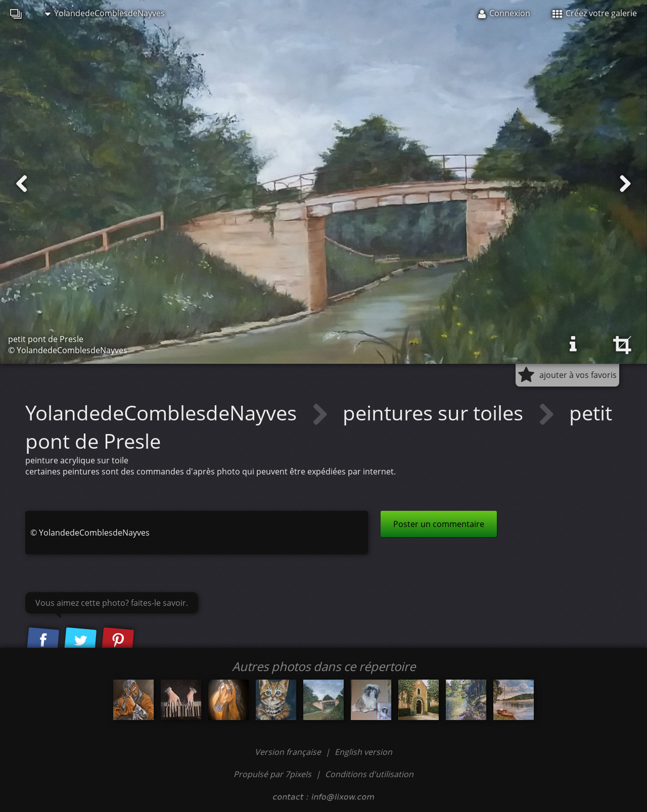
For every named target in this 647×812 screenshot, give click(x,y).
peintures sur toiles (435, 413)
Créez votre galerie (595, 13)
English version (363, 752)
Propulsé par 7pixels (272, 774)
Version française (289, 752)
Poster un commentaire (439, 524)
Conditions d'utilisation (369, 774)
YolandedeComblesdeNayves (105, 13)
